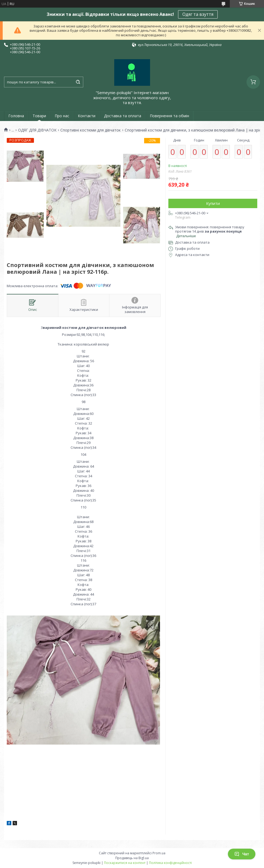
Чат (242, 854)
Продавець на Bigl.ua (132, 858)
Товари (39, 116)
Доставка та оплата (123, 116)
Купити (213, 203)
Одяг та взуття (198, 14)
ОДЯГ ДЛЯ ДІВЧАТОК (37, 130)
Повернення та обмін (169, 116)
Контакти (87, 116)
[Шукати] (78, 82)
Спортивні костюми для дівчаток (91, 130)
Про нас (62, 116)
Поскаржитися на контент (125, 863)
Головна (16, 116)
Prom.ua (159, 853)
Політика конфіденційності (170, 863)
